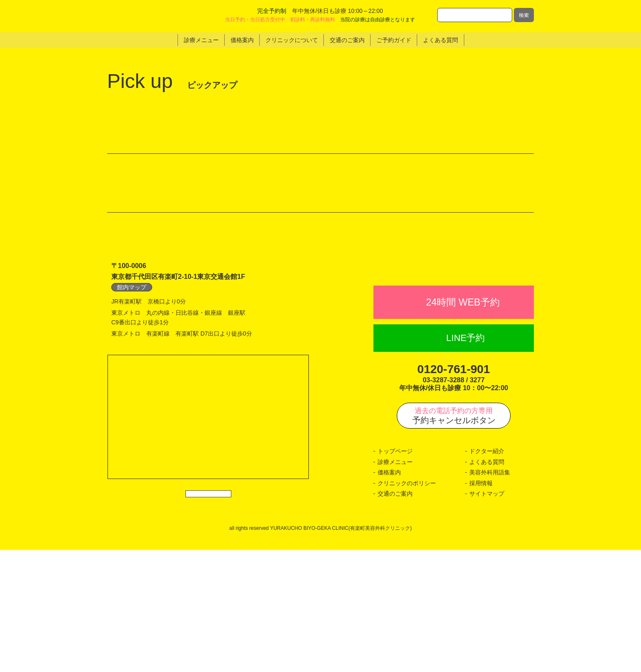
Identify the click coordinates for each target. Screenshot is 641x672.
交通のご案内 (395, 616)
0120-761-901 (453, 491)
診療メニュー (395, 584)
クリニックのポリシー (407, 605)
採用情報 (481, 605)
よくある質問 (487, 584)
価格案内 (389, 595)
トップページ (395, 574)
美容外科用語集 (490, 595)
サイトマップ (487, 616)
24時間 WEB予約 (463, 424)
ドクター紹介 (487, 574)
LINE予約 (466, 460)
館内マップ (132, 391)
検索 (524, 15)
